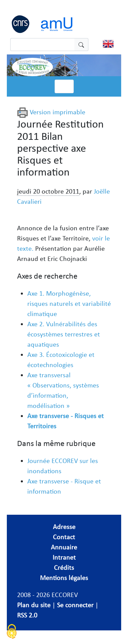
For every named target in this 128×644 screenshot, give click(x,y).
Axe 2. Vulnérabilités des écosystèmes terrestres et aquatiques (64, 334)
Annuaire (64, 547)
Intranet (64, 557)
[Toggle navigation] (64, 86)
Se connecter (75, 605)
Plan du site (34, 605)
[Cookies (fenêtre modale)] (12, 632)
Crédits (64, 567)
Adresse (64, 527)
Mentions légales (64, 578)
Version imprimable (51, 112)
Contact (64, 537)
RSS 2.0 (27, 615)
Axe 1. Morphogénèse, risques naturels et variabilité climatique (69, 303)
